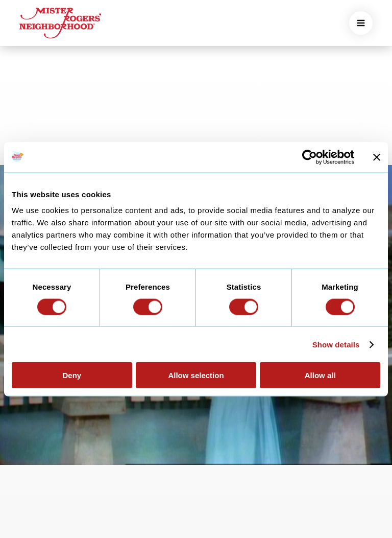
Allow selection (196, 375)
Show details (336, 344)
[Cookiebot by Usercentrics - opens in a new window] (310, 157)
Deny (72, 375)
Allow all (320, 375)
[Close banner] (377, 157)
